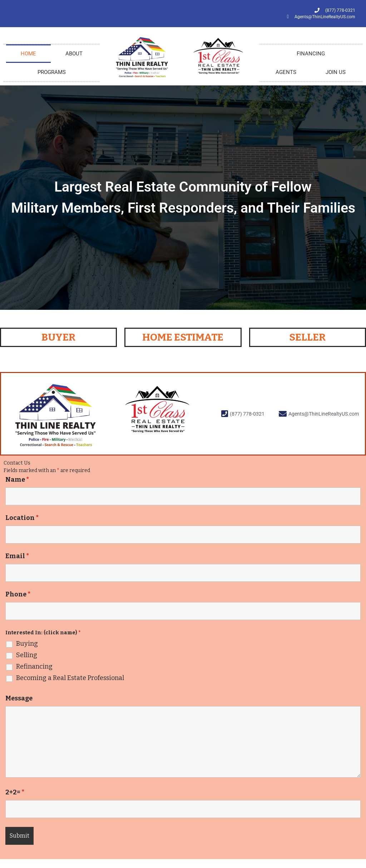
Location (22, 518)
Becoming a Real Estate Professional (70, 678)
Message (19, 698)
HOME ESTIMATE (183, 337)
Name (17, 480)
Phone (18, 594)
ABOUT (74, 54)
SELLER (307, 337)
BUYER (58, 337)
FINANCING (311, 54)
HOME (28, 54)
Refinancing (34, 666)
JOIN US (336, 72)
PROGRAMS (52, 72)
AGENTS (286, 72)
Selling (27, 655)
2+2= (15, 792)
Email (17, 556)
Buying (27, 644)
